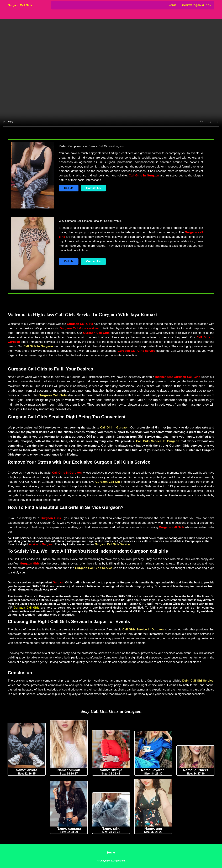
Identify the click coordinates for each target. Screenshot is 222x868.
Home (172, 5)
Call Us (69, 188)
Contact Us (93, 188)
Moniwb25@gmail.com (197, 5)
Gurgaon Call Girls (20, 5)
